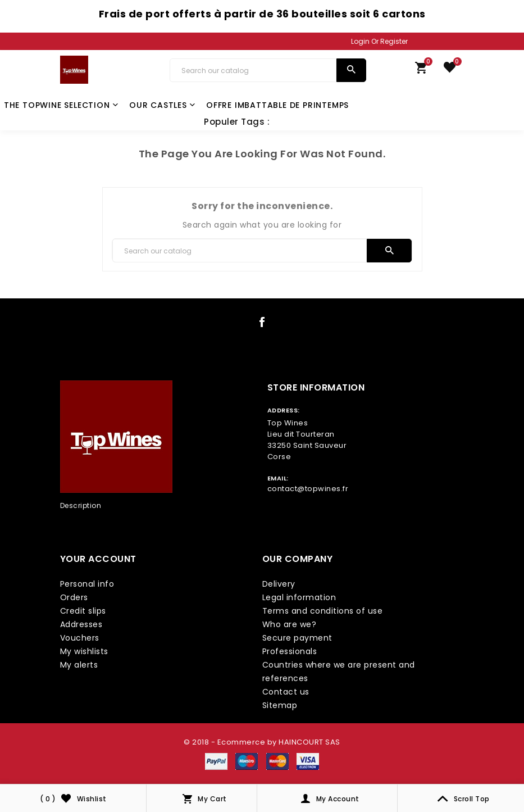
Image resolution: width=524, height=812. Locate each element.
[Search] (253, 70)
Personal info (87, 584)
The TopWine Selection (61, 105)
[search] (351, 70)
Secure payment (297, 638)
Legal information (299, 597)
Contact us (286, 692)
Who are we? (290, 624)
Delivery (279, 584)
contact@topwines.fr (308, 489)
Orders (74, 597)
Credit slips (83, 611)
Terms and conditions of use (323, 611)
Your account (98, 559)
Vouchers (80, 638)
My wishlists (84, 651)
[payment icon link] (216, 761)
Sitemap (280, 705)
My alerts (79, 665)
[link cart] (421, 70)
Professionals (290, 651)
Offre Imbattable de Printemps (277, 105)
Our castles (162, 105)
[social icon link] (262, 324)
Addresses (81, 624)
